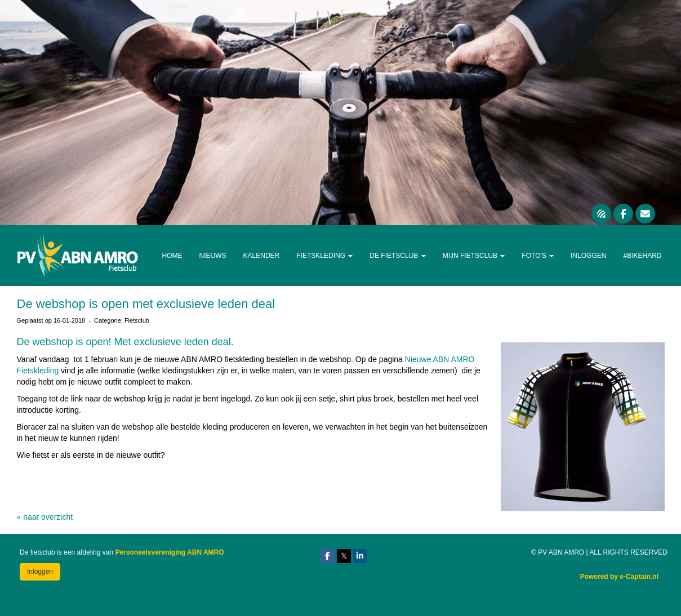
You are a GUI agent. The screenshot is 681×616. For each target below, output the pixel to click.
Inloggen (588, 256)
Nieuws (213, 256)
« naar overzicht (45, 517)
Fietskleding (324, 256)
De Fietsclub (397, 256)
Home (172, 256)
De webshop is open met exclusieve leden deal (146, 304)
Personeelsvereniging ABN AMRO (169, 552)
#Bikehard (642, 256)
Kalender (262, 256)
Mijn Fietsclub (474, 256)
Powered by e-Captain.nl (619, 577)
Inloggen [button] (40, 572)
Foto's (538, 256)
